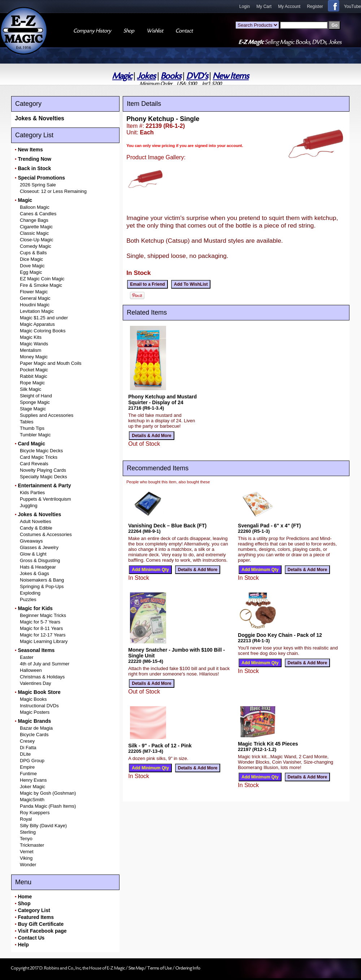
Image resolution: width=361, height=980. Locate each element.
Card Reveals (34, 464)
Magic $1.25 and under (44, 318)
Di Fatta (28, 748)
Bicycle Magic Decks (41, 451)
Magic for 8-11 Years (41, 628)
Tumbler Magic (35, 435)
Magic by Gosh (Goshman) (48, 793)
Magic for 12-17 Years (43, 635)
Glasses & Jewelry (39, 547)
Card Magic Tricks (39, 457)
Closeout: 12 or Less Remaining (53, 191)
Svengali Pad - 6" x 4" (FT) (269, 526)
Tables (27, 422)
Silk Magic (31, 389)
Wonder (28, 865)
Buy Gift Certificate (41, 924)
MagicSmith (32, 800)
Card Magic (31, 444)
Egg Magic (31, 272)
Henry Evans (33, 780)
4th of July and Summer (45, 664)
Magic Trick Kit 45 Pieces (268, 744)
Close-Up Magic (36, 240)
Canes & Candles (38, 214)
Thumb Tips (32, 428)
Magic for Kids (35, 608)
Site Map (136, 968)
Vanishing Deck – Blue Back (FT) (167, 526)
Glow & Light (33, 554)
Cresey (27, 741)
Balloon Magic (35, 207)
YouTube (353, 7)
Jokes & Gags (34, 573)
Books (171, 76)
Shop (24, 903)
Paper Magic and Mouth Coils (51, 363)
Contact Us (31, 938)
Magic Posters (35, 712)
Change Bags (34, 220)
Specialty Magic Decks (44, 477)
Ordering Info (188, 968)
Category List (34, 910)
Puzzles (28, 599)
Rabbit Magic (34, 376)
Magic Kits (31, 337)
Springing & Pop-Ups (42, 586)
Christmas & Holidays (42, 677)
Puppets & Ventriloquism (45, 499)
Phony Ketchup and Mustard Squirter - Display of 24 (162, 400)
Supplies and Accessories (47, 415)
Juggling (29, 506)
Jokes (146, 76)
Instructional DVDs (39, 706)
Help (23, 945)
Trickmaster (32, 845)
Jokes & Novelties (40, 118)
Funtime (28, 774)
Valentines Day (35, 683)
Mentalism (31, 350)
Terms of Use (160, 968)
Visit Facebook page (42, 931)
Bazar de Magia (36, 728)
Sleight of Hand (36, 396)
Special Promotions (41, 178)
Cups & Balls (33, 253)
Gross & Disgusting (40, 560)
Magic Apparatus (37, 324)
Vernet (27, 852)
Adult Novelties (36, 521)
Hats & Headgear (38, 567)
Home (25, 897)
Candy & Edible (36, 528)
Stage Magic (33, 409)
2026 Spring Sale (38, 185)
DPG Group (32, 761)
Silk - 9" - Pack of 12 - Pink (160, 746)
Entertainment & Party (44, 485)
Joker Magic (32, 787)
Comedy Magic (36, 246)
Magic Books (33, 699)
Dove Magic (32, 266)
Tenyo (26, 839)
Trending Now (34, 159)
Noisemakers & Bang (42, 580)
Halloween (31, 670)
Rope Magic (32, 383)
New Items (231, 76)
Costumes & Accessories (46, 534)
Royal (26, 819)
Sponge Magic (35, 402)
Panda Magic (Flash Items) (48, 806)
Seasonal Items (36, 650)
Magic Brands (34, 721)
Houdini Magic (35, 305)
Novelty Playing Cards (43, 470)
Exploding (30, 593)
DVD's (197, 76)
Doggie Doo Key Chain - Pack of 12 (280, 635)
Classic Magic (34, 233)
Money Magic (34, 357)
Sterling (28, 832)
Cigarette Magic (36, 227)
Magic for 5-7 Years (40, 622)
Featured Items (36, 917)
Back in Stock (34, 168)
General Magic (35, 298)
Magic (122, 76)
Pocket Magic (34, 370)
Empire (27, 767)
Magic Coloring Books (43, 331)
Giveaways (31, 541)
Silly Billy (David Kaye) (43, 826)
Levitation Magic (37, 311)
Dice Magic (31, 259)
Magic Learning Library (44, 641)
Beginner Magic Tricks (43, 615)
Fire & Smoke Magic (41, 285)
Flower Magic (34, 292)
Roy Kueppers (35, 813)
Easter (27, 657)
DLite (25, 754)
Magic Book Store (39, 692)
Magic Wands (34, 344)
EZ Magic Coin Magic (42, 279)
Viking (26, 858)
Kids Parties (32, 493)
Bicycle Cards (34, 735)
